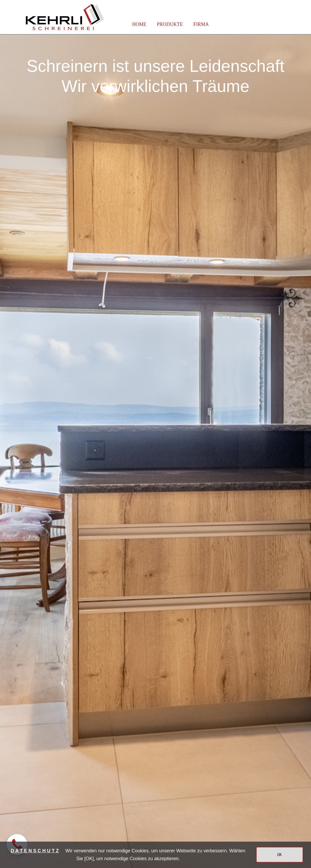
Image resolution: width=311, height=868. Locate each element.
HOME (139, 24)
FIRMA (201, 24)
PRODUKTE (170, 24)
